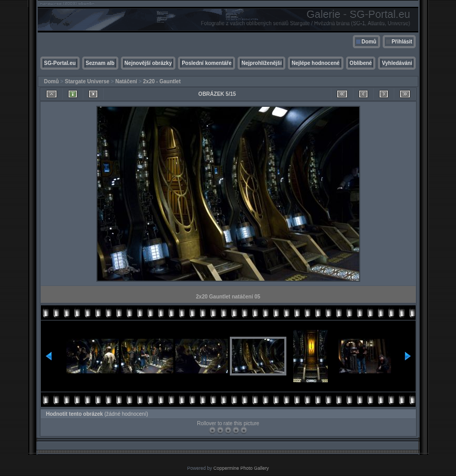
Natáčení (126, 81)
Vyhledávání (397, 63)
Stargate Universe (87, 81)
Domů (369, 42)
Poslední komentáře (207, 63)
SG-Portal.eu (60, 63)
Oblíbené (361, 63)
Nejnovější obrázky (148, 63)
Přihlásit (402, 42)
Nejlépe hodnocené (316, 63)
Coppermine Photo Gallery (241, 468)
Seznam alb (100, 63)
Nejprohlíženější (262, 63)
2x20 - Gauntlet (162, 81)
